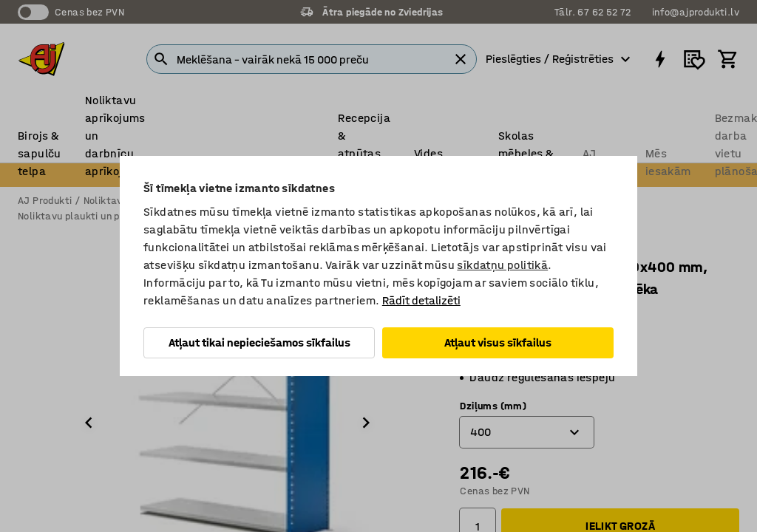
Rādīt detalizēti (421, 300)
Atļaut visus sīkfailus (498, 342)
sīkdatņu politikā (502, 265)
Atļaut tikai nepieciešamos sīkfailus (259, 342)
